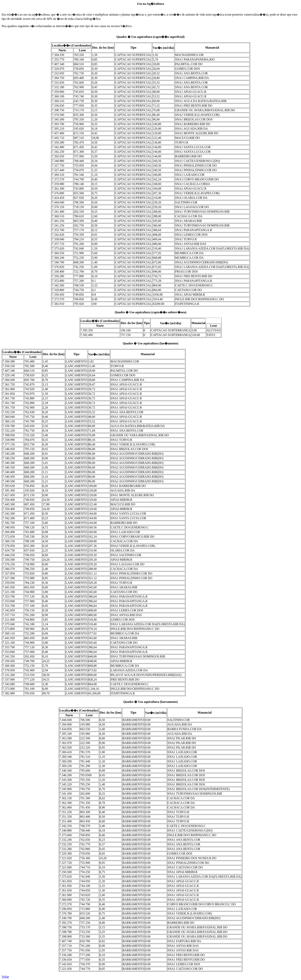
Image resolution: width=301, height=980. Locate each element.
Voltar (5, 977)
